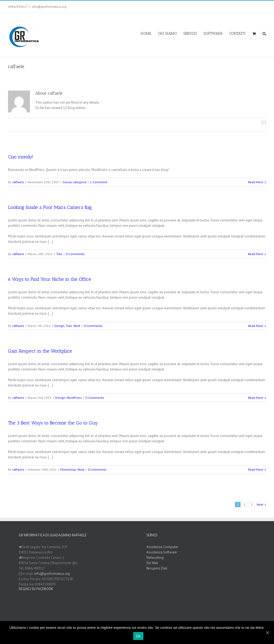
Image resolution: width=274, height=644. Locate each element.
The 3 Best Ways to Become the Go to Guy (53, 423)
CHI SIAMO (167, 34)
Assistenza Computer (162, 547)
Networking (155, 557)
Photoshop (68, 469)
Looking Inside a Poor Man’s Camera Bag (50, 207)
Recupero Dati (157, 568)
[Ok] (267, 633)
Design (59, 325)
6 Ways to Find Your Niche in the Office (50, 279)
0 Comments (75, 254)
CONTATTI (237, 34)
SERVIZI (190, 34)
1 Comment (98, 182)
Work (77, 325)
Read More (256, 182)
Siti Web (152, 563)
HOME (146, 34)
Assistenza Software (162, 552)
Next (260, 504)
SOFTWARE (213, 34)
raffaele (18, 182)
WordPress (74, 397)
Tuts (59, 254)
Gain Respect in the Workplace (40, 351)
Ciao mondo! (21, 157)
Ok (138, 636)
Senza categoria (75, 182)
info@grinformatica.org (49, 7)
